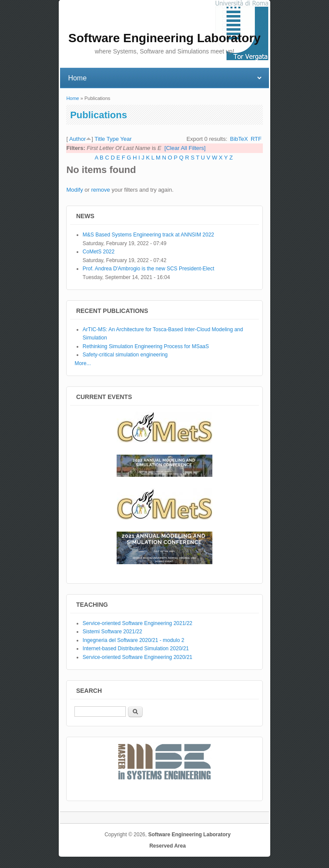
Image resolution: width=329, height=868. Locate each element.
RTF (256, 139)
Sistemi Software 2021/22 (112, 632)
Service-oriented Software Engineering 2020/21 (138, 657)
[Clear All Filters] (185, 148)
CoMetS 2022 (99, 252)
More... (82, 363)
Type (113, 139)
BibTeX (239, 139)
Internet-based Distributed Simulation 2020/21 (136, 649)
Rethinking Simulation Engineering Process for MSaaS (146, 346)
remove (100, 190)
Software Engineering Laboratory (189, 835)
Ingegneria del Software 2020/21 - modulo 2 (134, 640)
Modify (74, 190)
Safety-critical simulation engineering (125, 355)
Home (72, 98)
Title (100, 139)
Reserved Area (168, 846)
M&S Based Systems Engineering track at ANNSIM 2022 (148, 235)
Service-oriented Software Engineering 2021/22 (138, 623)
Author (77, 139)
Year (126, 139)
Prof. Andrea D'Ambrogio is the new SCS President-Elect (148, 269)
